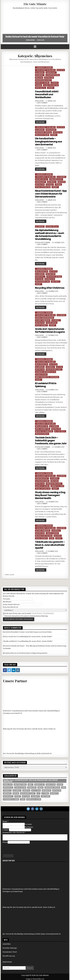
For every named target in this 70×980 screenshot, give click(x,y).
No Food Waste (60, 431)
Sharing (39, 85)
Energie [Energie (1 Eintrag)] (40, 787)
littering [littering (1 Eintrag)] (45, 793)
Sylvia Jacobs (30, 40)
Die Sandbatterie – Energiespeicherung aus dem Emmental (49, 141)
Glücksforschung (53, 75)
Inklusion (39, 78)
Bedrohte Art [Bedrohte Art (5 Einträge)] (39, 784)
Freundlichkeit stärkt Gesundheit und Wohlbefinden (47, 94)
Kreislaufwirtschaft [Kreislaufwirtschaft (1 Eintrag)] (28, 793)
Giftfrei (59, 366)
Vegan (52, 538)
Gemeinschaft (51, 72)
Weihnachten (50, 279)
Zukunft (51, 88)
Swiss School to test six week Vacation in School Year (35, 37)
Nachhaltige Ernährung (44, 431)
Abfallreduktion (42, 271)
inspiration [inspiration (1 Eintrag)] (57, 790)
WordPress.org (9, 955)
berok (5, 631)
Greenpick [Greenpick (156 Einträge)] (26, 790)
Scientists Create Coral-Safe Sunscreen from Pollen (31, 631)
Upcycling (39, 279)
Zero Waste (56, 281)
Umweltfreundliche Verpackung (47, 377)
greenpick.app (17, 891)
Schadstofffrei (41, 374)
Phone (5, 842)
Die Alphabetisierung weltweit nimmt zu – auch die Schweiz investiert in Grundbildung (50, 234)
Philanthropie (52, 322)
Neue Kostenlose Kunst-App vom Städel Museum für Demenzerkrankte (50, 193)
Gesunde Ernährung (43, 320)
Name (6, 821)
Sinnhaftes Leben (57, 485)
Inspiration (49, 78)
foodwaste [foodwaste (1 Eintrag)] (7, 790)
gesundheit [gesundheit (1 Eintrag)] (17, 790)
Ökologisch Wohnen (54, 276)
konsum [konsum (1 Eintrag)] (16, 793)
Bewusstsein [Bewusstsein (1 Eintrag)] (51, 784)
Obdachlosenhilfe (42, 433)
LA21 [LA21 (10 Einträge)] (38, 793)
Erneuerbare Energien (43, 132)
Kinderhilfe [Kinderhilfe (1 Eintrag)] (7, 793)
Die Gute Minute (35, 4)
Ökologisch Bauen (42, 135)
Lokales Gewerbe (52, 532)
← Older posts (9, 574)
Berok (5, 645)
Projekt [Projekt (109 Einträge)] (18, 796)
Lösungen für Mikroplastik (46, 371)
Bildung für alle (42, 179)
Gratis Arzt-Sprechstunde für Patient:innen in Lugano (50, 330)
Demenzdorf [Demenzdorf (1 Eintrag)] (32, 787)
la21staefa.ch (46, 753)
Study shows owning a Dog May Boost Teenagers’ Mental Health (50, 495)
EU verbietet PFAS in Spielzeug (46, 384)
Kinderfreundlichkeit (43, 80)
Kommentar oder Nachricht (14, 832)
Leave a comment (42, 103)
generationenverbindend (45, 317)
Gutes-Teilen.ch (49, 728)
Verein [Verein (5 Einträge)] (23, 799)
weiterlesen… (41, 122)
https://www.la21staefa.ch (51, 933)
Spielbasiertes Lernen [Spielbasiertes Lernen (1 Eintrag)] (11, 799)
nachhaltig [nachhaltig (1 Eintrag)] (54, 793)
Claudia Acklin (8, 641)
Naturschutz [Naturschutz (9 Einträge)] (8, 796)
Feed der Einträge (10, 947)
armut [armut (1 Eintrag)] (30, 784)
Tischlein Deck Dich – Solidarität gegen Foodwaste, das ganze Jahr (51, 440)
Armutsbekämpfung (43, 428)
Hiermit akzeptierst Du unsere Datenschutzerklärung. (26, 615)
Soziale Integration (51, 85)
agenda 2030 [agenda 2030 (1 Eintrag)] (8, 784)
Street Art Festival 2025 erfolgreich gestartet (29, 652)
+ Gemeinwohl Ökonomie (44, 67)
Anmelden (7, 943)
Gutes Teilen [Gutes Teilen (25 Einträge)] (36, 790)
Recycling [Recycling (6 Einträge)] (26, 796)
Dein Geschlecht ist (10, 606)
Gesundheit (40, 75)
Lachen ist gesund (42, 83)
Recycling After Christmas (50, 287)
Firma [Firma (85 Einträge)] (63, 787)
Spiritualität (41, 88)
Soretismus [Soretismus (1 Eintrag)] (45, 796)
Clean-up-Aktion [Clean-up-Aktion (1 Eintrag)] (20, 787)
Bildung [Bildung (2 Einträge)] (60, 784)
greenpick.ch (17, 713)
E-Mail (6, 829)
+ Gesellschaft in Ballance (45, 70)
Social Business (42, 325)
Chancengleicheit (56, 179)
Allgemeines (40, 72)
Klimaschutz (40, 276)
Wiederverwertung (42, 281)
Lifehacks (55, 83)
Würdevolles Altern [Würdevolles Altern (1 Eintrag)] (34, 799)
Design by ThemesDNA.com (35, 978)
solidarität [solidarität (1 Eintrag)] (35, 796)
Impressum (7, 961)
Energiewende (51, 130)
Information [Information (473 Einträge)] (46, 790)
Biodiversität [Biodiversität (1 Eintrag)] (8, 787)
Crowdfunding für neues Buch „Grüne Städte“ (35, 636)
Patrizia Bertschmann (42, 242)
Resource (50, 184)
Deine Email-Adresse (11, 604)
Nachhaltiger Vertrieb (44, 535)
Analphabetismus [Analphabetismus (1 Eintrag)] (20, 784)
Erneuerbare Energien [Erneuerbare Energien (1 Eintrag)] (52, 787)
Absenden (8, 855)
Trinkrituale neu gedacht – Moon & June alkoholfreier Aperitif (50, 544)
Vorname (7, 598)
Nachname (7, 601)
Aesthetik (61, 70)
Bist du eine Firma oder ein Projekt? (17, 613)
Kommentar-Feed (10, 951)
